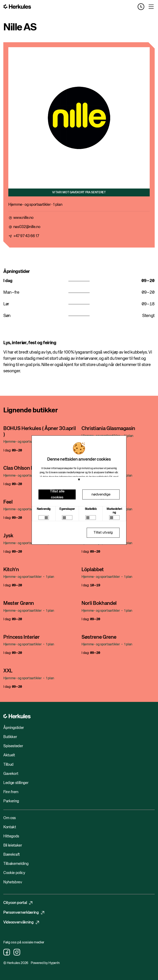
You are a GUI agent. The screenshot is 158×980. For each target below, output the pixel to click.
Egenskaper (67, 509)
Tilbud (8, 765)
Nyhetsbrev (13, 882)
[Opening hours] (143, 7)
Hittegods (11, 836)
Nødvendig (44, 509)
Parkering (11, 801)
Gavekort (11, 774)
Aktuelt (9, 755)
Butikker (10, 737)
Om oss (10, 818)
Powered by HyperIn (45, 963)
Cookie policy (14, 873)
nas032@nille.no (27, 227)
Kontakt (10, 827)
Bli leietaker (13, 846)
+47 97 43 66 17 (26, 236)
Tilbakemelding (16, 864)
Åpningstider (14, 728)
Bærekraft (12, 855)
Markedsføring (114, 511)
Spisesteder (13, 746)
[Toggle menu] (151, 7)
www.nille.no (23, 218)
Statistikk (91, 509)
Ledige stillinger (16, 783)
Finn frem (11, 792)
